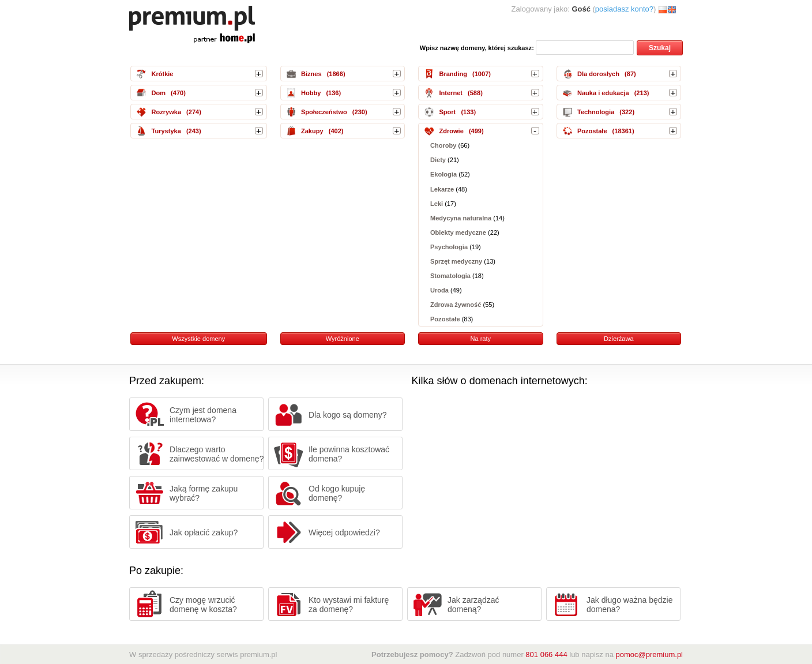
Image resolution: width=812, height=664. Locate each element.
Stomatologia (450, 276)
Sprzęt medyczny (456, 261)
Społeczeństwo (324, 112)
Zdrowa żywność (456, 305)
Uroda (439, 290)
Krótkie (162, 74)
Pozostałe (445, 319)
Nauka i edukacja (603, 93)
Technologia (596, 112)
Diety (438, 160)
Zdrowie (451, 131)
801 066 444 (546, 654)
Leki (437, 204)
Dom (158, 93)
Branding (453, 74)
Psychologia (449, 247)
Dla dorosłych (598, 74)
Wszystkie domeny (198, 339)
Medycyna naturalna (461, 218)
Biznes (311, 74)
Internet (451, 93)
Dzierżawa (619, 339)
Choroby (443, 145)
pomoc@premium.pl (649, 654)
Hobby (311, 93)
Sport (447, 112)
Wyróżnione (343, 339)
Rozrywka (166, 112)
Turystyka (166, 131)
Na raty (480, 339)
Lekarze (442, 189)
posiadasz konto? (624, 9)
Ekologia (443, 175)
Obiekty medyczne (458, 232)
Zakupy (312, 131)
